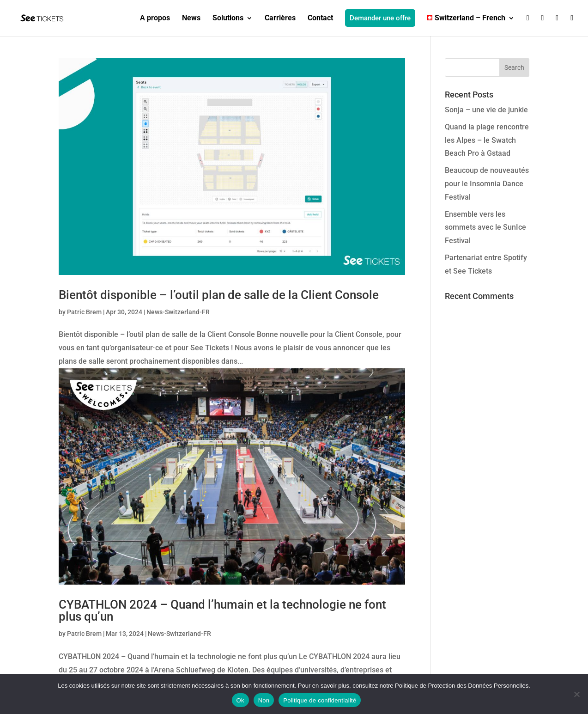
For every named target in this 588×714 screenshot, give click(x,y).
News (191, 18)
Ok (240, 700)
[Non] (576, 694)
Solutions (228, 18)
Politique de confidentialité (320, 700)
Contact (320, 18)
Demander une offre (380, 18)
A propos (155, 18)
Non (264, 700)
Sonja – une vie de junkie (486, 110)
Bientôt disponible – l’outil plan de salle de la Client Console (219, 295)
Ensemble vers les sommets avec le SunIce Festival (485, 228)
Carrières (280, 18)
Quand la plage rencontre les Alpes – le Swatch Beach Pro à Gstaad (487, 140)
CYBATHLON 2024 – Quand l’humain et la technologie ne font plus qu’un (222, 610)
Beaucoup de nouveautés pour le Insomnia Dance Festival (487, 184)
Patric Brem (84, 312)
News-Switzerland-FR (178, 312)
